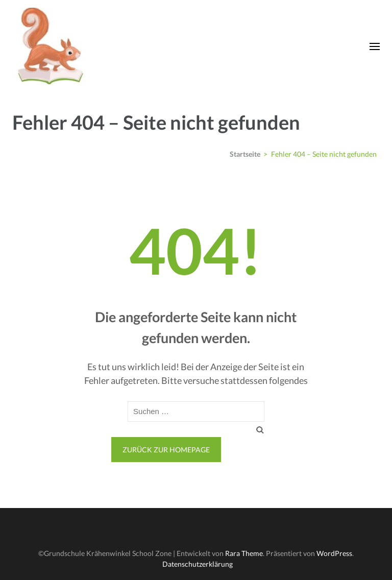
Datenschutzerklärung (198, 564)
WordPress (334, 553)
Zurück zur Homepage (166, 450)
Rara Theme (244, 553)
